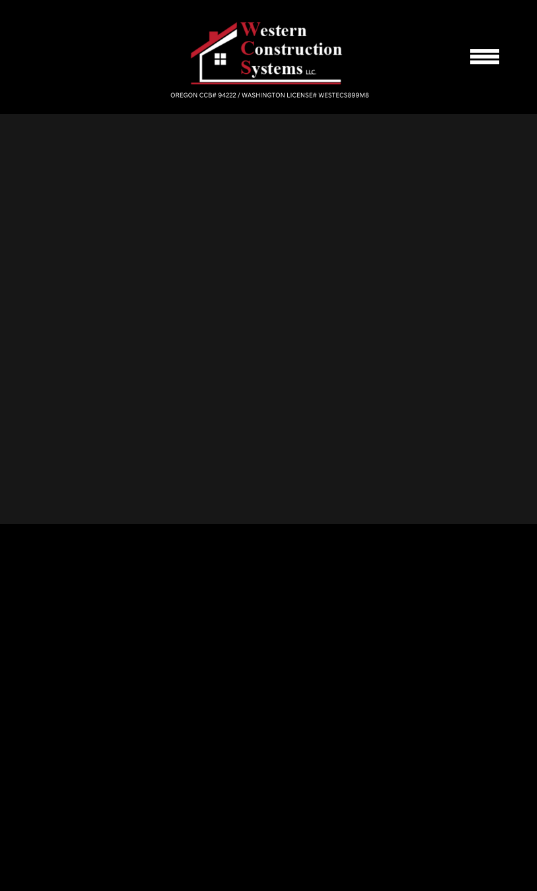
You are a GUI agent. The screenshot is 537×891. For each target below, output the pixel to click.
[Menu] (485, 57)
